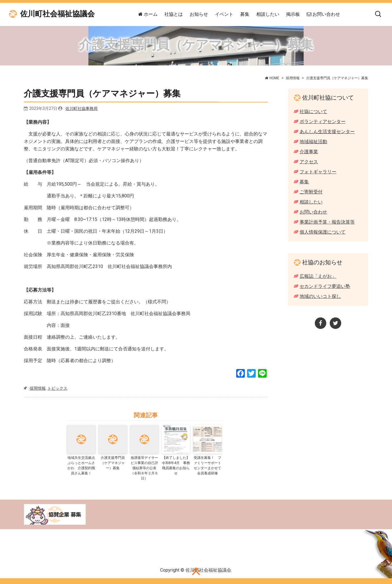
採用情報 (293, 78)
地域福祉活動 (313, 142)
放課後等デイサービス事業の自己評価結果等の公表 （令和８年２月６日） (145, 468)
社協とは (174, 14)
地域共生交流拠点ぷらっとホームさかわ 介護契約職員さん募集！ (81, 465)
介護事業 (309, 152)
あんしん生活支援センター (327, 132)
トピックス (57, 388)
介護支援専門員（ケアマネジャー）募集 (113, 463)
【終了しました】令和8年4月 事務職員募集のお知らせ (176, 465)
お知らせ (199, 14)
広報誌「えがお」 (318, 276)
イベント (224, 14)
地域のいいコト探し (320, 296)
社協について (313, 111)
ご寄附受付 (311, 192)
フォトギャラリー (318, 172)
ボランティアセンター (323, 122)
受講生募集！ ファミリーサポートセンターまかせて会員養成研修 (207, 465)
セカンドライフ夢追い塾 (325, 286)
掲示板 (293, 14)
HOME (274, 78)
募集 (245, 14)
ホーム (148, 14)
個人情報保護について (323, 232)
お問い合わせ (323, 14)
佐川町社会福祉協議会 (57, 14)
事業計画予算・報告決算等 (327, 222)
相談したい (268, 14)
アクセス (309, 162)
